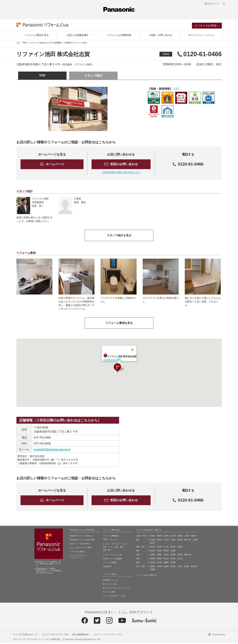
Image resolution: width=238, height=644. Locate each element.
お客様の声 (107, 568)
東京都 (180, 541)
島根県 (159, 560)
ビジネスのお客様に (77, 553)
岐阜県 (152, 552)
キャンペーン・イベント (202, 36)
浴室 (105, 548)
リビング (125, 545)
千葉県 (173, 541)
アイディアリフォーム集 (112, 556)
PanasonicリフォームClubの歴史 (82, 541)
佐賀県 (159, 567)
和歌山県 (188, 556)
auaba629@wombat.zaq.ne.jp (52, 451)
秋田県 (166, 537)
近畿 (138, 556)
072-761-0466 (42, 439)
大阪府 (166, 55)
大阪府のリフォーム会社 (76, 44)
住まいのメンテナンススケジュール (117, 589)
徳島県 (152, 563)
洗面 (117, 548)
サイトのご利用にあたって (25, 635)
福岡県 (152, 567)
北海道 (152, 537)
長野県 (180, 548)
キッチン (106, 545)
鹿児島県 (194, 567)
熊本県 (173, 567)
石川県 (166, 548)
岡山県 (166, 560)
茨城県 (152, 541)
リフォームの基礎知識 (119, 36)
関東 (138, 541)
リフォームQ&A (109, 593)
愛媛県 (166, 563)
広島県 (173, 560)
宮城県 (180, 537)
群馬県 (159, 541)
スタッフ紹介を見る (119, 236)
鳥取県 (152, 560)
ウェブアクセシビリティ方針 (55, 635)
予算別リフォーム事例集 (112, 560)
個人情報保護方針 (81, 635)
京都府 (159, 556)
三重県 (173, 552)
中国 (138, 560)
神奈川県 (188, 541)
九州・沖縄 (140, 567)
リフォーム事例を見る (37, 36)
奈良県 (180, 556)
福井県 (173, 548)
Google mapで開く (113, 361)
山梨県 (195, 541)
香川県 (159, 563)
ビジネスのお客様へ (207, 26)
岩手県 (173, 537)
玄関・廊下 (107, 551)
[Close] (132, 351)
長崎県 (166, 567)
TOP (21, 44)
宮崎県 (187, 567)
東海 (138, 552)
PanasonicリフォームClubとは (81, 537)
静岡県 (159, 552)
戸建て (105, 540)
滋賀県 (152, 556)
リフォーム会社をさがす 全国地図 (45, 44)
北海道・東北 (141, 537)
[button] (119, 369)
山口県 (180, 560)
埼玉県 (166, 541)
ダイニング (116, 545)
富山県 (159, 548)
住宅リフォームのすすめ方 (80, 545)
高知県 (173, 563)
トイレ (111, 548)
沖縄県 (152, 570)
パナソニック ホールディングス (108, 635)
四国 (138, 563)
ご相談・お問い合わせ (160, 36)
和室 (122, 548)
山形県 (187, 537)
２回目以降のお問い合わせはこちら (121, 173)
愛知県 (166, 552)
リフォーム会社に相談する (146, 576)
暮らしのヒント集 (110, 585)
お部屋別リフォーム (111, 581)
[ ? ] (176, 90)
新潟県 (152, 548)
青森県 (159, 537)
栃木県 (152, 544)
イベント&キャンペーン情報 (81, 549)
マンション (114, 540)
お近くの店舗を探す (78, 36)
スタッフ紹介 (93, 77)
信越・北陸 (140, 548)
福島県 (194, 537)
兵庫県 (173, 556)
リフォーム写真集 (110, 564)
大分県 (180, 567)
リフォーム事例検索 (111, 537)
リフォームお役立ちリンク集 (114, 597)
